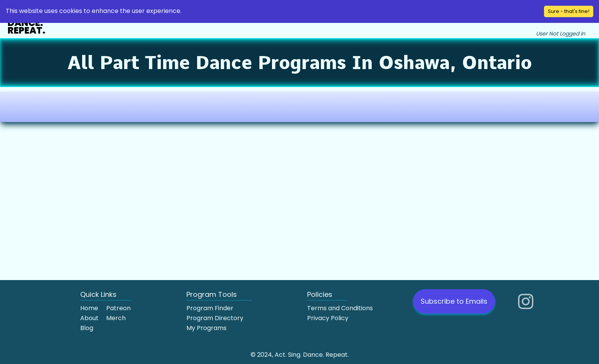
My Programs (206, 328)
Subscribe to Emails (454, 301)
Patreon (118, 308)
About (89, 318)
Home (89, 308)
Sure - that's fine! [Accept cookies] (569, 11)
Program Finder (210, 308)
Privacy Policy (328, 318)
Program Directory (215, 318)
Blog (87, 328)
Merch (116, 318)
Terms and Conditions (340, 308)
